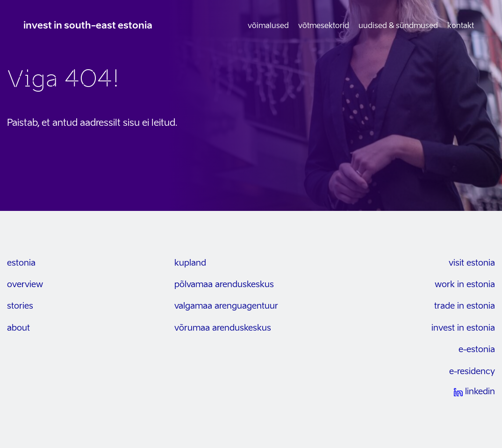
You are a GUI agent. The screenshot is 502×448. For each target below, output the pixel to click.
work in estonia (465, 285)
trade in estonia (465, 306)
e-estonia (477, 350)
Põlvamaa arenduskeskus (224, 285)
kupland (190, 263)
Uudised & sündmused (398, 26)
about (18, 328)
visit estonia (472, 263)
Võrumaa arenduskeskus (223, 328)
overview (25, 285)
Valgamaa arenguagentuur (226, 306)
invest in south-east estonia (88, 26)
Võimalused (268, 26)
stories (20, 306)
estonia (21, 263)
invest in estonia (463, 328)
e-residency (472, 372)
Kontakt (461, 26)
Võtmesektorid (324, 26)
